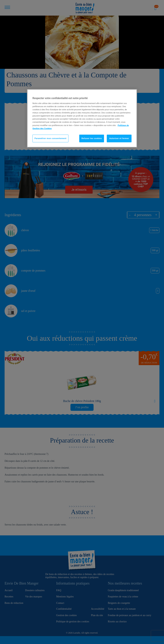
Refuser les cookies (92, 138)
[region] (82, 118)
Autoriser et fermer (119, 138)
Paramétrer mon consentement (50, 138)
